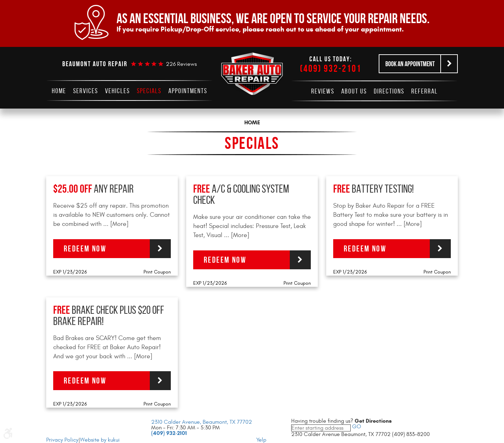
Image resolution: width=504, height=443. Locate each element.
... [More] (115, 224)
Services (86, 91)
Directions (389, 91)
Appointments (188, 91)
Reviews (323, 91)
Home (59, 91)
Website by (100, 440)
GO (356, 427)
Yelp (261, 440)
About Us (354, 91)
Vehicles (117, 91)
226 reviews (181, 64)
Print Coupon (157, 272)
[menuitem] (59, 91)
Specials (149, 91)
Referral (425, 91)
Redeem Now (85, 249)
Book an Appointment (410, 64)
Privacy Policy (62, 440)
